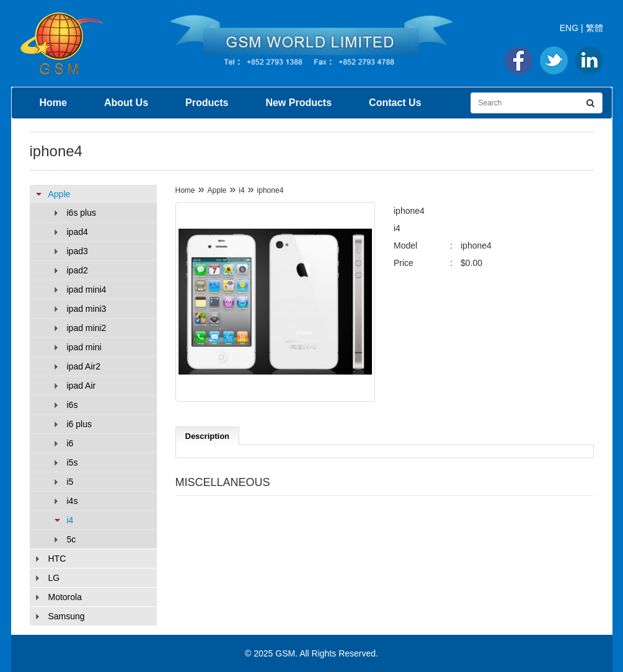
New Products (298, 103)
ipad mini (84, 347)
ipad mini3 (87, 309)
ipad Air (82, 386)
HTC (57, 559)
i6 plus (79, 424)
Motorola (65, 597)
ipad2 (77, 270)
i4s (73, 501)
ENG (569, 28)
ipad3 (77, 251)
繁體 (594, 28)
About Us (126, 103)
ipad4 (77, 232)
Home (53, 103)
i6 (70, 443)
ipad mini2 (87, 328)
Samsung (67, 616)
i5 (70, 482)
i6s (73, 405)
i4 (70, 520)
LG (54, 578)
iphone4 (271, 190)
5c (72, 539)
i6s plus (82, 213)
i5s (73, 462)
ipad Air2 (84, 366)
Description (208, 436)
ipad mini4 (87, 290)
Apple (60, 194)
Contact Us (395, 103)
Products (207, 103)
